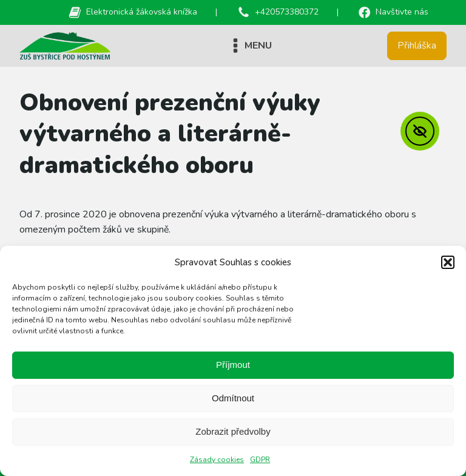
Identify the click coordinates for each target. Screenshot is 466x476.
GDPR (260, 460)
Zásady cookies (217, 460)
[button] (448, 262)
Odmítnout (233, 398)
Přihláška (417, 46)
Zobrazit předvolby (233, 431)
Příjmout (233, 365)
